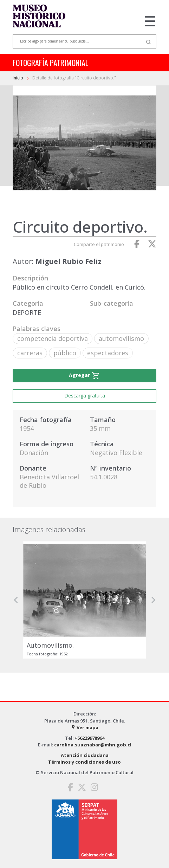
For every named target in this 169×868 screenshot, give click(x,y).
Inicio (18, 78)
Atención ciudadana (85, 755)
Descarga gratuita (85, 396)
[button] (16, 600)
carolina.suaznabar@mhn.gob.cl (93, 745)
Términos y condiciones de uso (84, 762)
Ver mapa (85, 727)
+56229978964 (89, 738)
